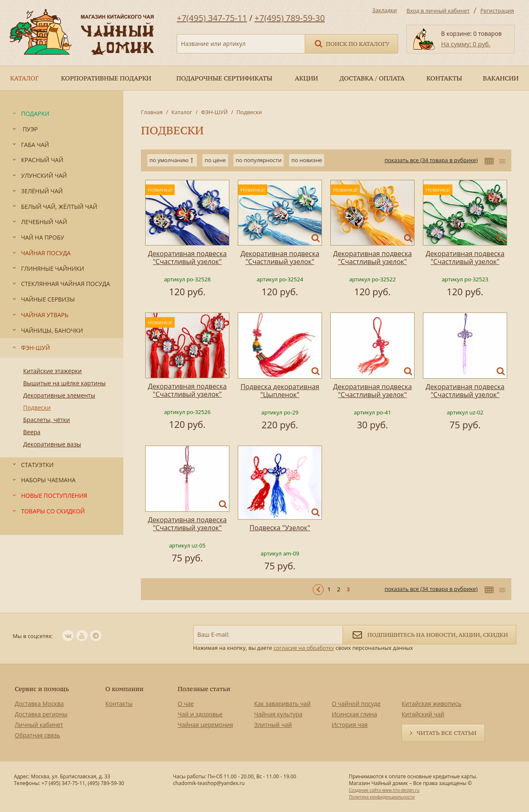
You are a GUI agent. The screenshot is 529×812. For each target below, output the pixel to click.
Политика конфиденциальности (382, 797)
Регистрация (497, 11)
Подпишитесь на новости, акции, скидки (429, 634)
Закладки (384, 10)
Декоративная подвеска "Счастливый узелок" (187, 258)
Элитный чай (273, 725)
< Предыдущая (318, 590)
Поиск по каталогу (351, 43)
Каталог (182, 112)
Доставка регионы (41, 714)
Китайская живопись (431, 704)
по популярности (259, 160)
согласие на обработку (304, 648)
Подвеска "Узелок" (280, 528)
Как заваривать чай (283, 704)
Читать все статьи (447, 733)
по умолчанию (169, 160)
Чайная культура (278, 714)
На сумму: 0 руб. (466, 44)
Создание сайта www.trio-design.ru (384, 790)
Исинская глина (354, 714)
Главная (152, 112)
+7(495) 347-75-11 (212, 18)
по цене (215, 160)
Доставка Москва (39, 704)
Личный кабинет (39, 725)
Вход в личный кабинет (438, 11)
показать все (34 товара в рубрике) (431, 160)
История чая (350, 725)
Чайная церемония (205, 725)
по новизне (307, 160)
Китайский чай (423, 714)
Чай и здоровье (200, 714)
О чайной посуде (356, 704)
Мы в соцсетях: (33, 636)
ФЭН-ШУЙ (214, 112)
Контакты (119, 704)
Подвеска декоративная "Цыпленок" (280, 391)
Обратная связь (37, 735)
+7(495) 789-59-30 (290, 18)
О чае (186, 704)
